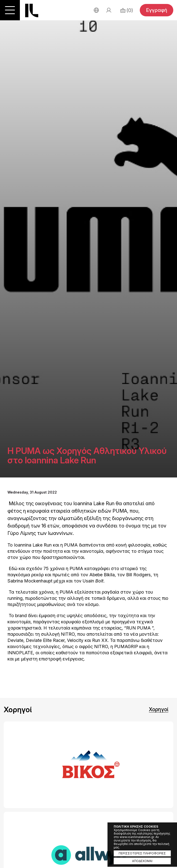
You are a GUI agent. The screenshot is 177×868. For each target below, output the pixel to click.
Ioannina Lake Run (32, 11)
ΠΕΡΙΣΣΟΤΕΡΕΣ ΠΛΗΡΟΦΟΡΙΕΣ (142, 853)
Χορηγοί (159, 709)
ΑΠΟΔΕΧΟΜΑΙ (142, 861)
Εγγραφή (156, 10)
